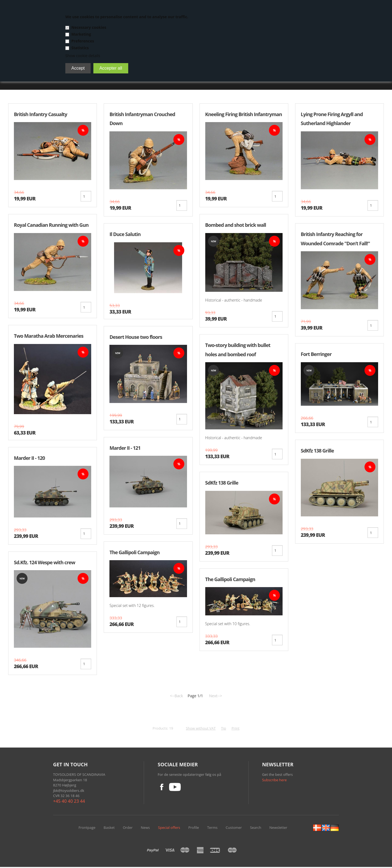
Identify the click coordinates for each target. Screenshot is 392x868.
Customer (234, 829)
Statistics (80, 48)
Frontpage (87, 829)
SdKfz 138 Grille (222, 483)
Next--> (216, 697)
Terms (212, 829)
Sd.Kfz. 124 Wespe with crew (45, 563)
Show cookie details (83, 56)
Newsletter (278, 829)
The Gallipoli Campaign (134, 553)
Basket (109, 829)
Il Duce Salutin (125, 234)
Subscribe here (275, 781)
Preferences (83, 41)
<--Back (176, 697)
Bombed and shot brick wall (236, 225)
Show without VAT (201, 729)
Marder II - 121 (125, 448)
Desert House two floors (136, 337)
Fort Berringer (316, 355)
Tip (223, 729)
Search (255, 829)
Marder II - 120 (29, 458)
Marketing (81, 34)
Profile (194, 829)
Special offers (169, 829)
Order (128, 829)
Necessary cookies (89, 27)
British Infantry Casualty (40, 114)
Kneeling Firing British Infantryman (244, 114)
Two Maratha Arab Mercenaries (49, 336)
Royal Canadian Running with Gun (51, 225)
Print (236, 729)
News (145, 829)
